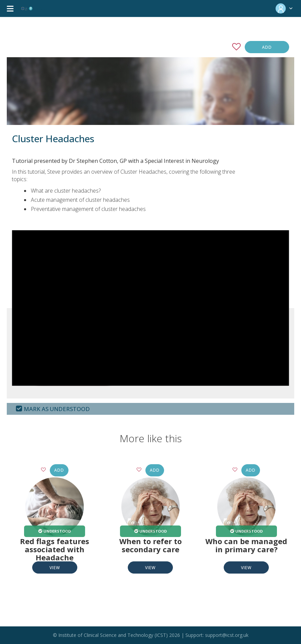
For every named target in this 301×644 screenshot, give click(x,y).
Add (267, 47)
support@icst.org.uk (227, 635)
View (55, 568)
